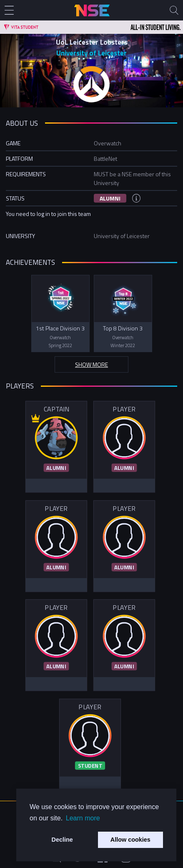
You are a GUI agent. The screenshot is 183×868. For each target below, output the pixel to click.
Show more (91, 364)
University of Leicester (91, 53)
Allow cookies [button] (130, 840)
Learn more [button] (83, 818)
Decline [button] (62, 840)
